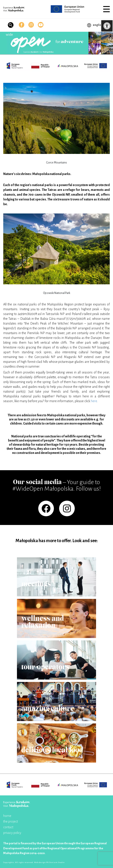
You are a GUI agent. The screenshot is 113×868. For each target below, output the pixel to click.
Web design (40, 862)
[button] (106, 9)
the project (11, 821)
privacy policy (12, 833)
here (94, 401)
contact (8, 827)
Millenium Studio (55, 862)
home (7, 816)
